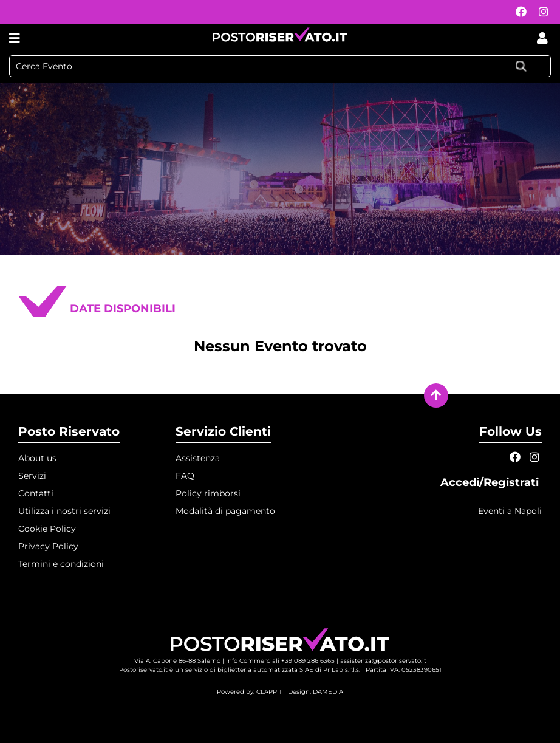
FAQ (185, 476)
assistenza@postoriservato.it (383, 661)
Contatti (36, 493)
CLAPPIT (269, 692)
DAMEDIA (328, 692)
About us (37, 458)
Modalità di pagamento (225, 511)
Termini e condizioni (61, 564)
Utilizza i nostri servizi (64, 511)
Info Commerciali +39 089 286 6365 (280, 661)
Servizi (32, 476)
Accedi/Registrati (491, 482)
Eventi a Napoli (510, 511)
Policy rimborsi (208, 493)
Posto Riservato (69, 431)
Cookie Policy (47, 529)
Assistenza (198, 458)
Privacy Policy (48, 546)
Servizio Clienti (223, 431)
